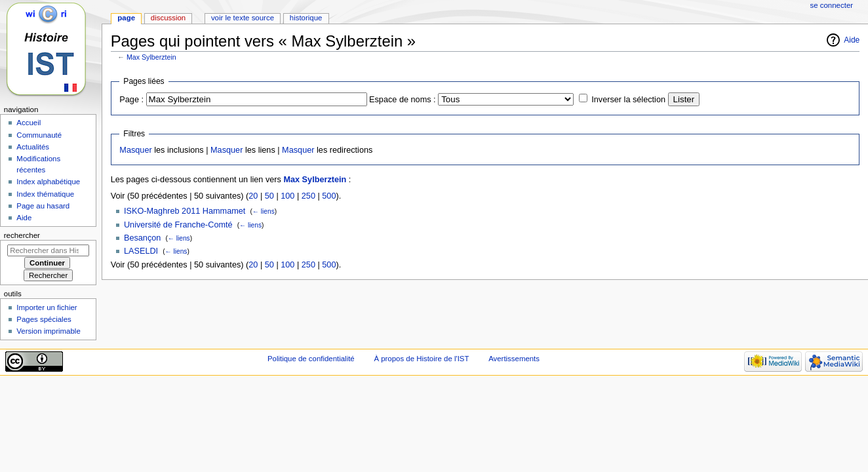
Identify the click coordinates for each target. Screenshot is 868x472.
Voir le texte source (243, 18)
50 (269, 196)
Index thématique (45, 194)
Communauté (39, 135)
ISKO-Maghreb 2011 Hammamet (185, 211)
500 (329, 196)
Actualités (33, 147)
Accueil (29, 123)
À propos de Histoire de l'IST (421, 359)
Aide (852, 40)
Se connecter (832, 5)
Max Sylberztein (151, 57)
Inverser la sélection (628, 100)
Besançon (142, 238)
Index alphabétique (48, 182)
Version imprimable (48, 331)
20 (253, 196)
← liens (264, 211)
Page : (131, 100)
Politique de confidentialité (311, 359)
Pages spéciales (44, 319)
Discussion (168, 18)
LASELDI (141, 251)
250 (308, 196)
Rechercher (22, 235)
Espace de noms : (403, 100)
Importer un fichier (47, 307)
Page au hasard (43, 206)
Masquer (135, 150)
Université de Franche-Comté (178, 225)
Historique (306, 18)
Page (126, 18)
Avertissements (514, 359)
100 (287, 196)
